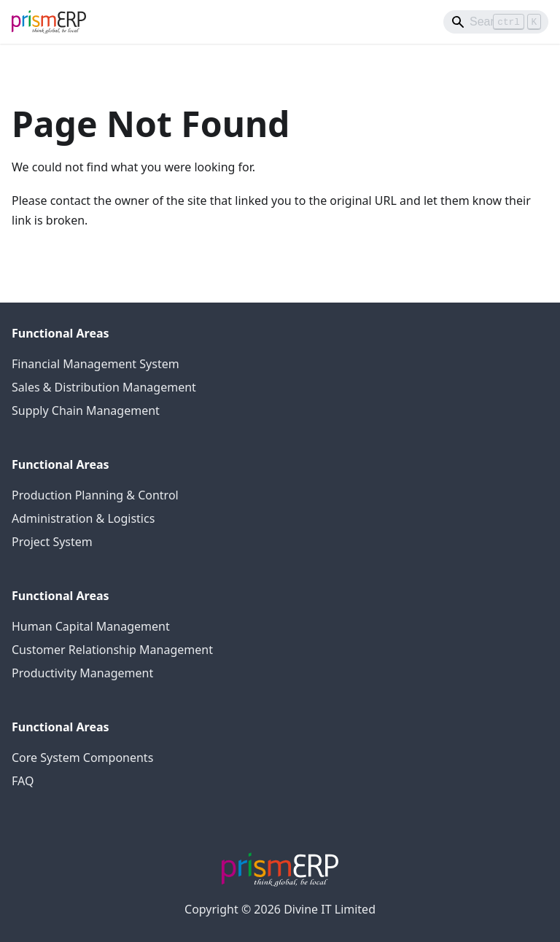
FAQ (23, 781)
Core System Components (82, 758)
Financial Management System (96, 364)
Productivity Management (82, 673)
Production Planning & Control (95, 495)
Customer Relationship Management (112, 650)
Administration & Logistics (83, 518)
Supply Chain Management (86, 410)
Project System (52, 542)
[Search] (496, 22)
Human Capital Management (91, 626)
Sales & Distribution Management (104, 387)
